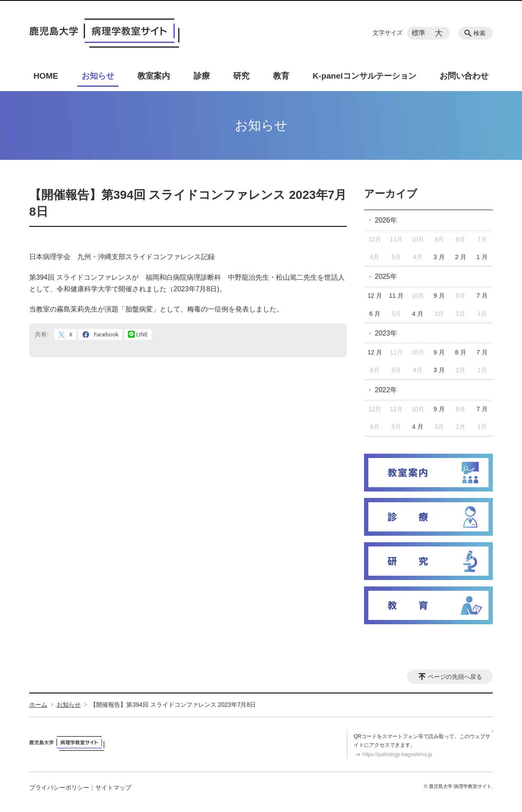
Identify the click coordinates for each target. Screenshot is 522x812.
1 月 (482, 257)
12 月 (375, 296)
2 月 (461, 257)
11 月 (396, 296)
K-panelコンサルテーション (364, 76)
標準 (419, 33)
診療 (202, 76)
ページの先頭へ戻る (455, 677)
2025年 (386, 276)
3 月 (439, 257)
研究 (241, 76)
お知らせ (98, 76)
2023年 (386, 333)
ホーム (38, 705)
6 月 (375, 314)
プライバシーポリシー (59, 788)
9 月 (439, 296)
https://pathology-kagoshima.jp (397, 754)
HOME (46, 76)
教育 (281, 76)
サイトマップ (113, 788)
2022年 (386, 390)
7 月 (482, 296)
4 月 (418, 314)
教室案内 (154, 76)
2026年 (386, 220)
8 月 (461, 352)
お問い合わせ (464, 76)
